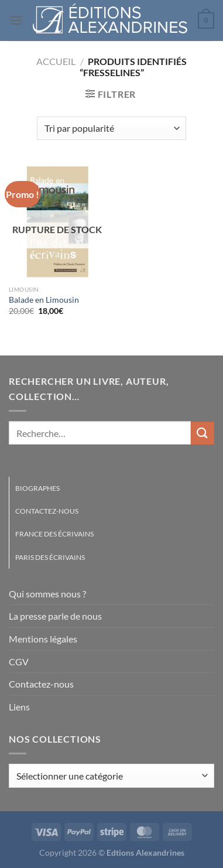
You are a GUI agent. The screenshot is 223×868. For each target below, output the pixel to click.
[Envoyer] (203, 433)
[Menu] (16, 20)
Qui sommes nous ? (47, 594)
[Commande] (111, 128)
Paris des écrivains (50, 557)
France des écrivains (54, 534)
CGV (19, 662)
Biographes (37, 488)
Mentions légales (43, 639)
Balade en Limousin (44, 300)
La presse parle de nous (55, 616)
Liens (19, 707)
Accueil (56, 61)
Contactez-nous (47, 511)
